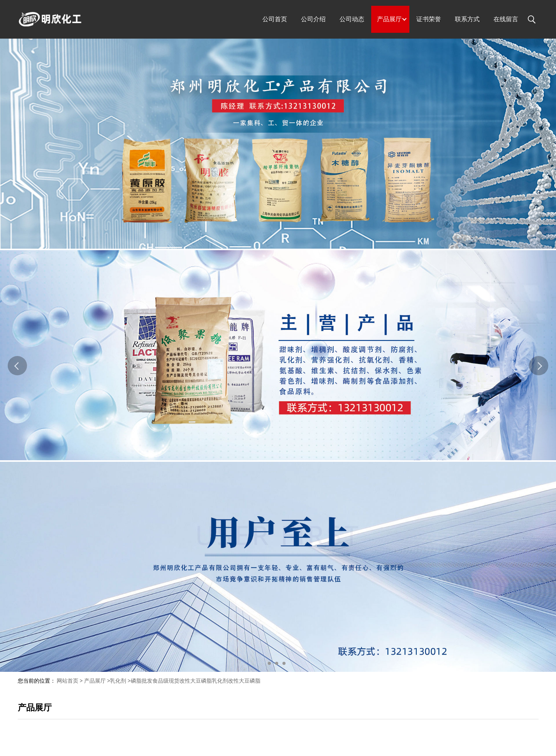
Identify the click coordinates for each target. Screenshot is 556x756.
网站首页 (68, 681)
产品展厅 (95, 681)
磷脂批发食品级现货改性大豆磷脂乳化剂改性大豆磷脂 (196, 681)
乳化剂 (118, 681)
